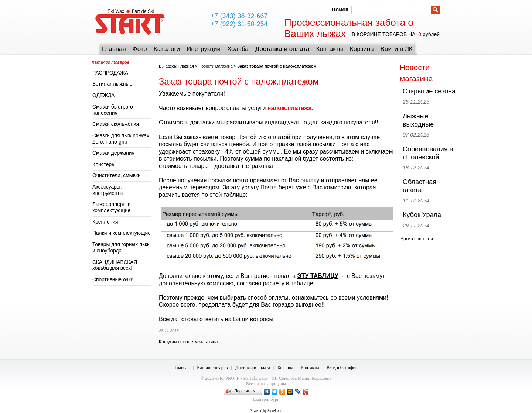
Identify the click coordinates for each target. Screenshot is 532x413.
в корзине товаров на (384, 34)
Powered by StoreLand (266, 411)
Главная (114, 49)
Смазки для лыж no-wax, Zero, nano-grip (122, 139)
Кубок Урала (422, 215)
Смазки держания (113, 153)
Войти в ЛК (397, 49)
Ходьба (238, 49)
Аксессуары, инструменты (108, 190)
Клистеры (104, 164)
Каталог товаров (212, 368)
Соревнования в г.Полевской (428, 153)
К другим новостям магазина (188, 342)
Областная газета (420, 186)
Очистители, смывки (117, 175)
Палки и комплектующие (122, 233)
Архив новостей (417, 239)
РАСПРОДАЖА (110, 73)
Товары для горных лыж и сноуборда (121, 248)
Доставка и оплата (282, 49)
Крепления (105, 222)
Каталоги (167, 49)
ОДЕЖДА (103, 95)
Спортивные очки (113, 280)
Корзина (362, 49)
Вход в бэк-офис (342, 368)
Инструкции (204, 49)
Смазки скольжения (116, 124)
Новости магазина (215, 66)
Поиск (340, 9)
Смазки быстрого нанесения (113, 110)
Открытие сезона (429, 91)
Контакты (329, 49)
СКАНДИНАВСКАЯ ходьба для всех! (115, 265)
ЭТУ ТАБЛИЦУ (318, 276)
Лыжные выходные (418, 120)
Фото (140, 49)
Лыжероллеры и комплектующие (112, 207)
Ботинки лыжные (112, 84)
